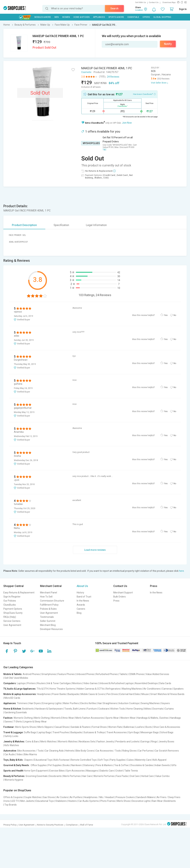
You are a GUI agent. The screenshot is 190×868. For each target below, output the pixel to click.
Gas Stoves (49, 797)
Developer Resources (51, 629)
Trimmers (22, 703)
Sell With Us (141, 2)
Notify (168, 44)
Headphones (44, 694)
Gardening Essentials (16, 712)
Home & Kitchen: (13, 709)
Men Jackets (27, 801)
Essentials (133, 17)
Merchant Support (123, 593)
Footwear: (9, 727)
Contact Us (154, 2)
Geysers (165, 703)
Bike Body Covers (85, 751)
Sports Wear (112, 718)
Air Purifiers (76, 797)
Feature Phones (66, 674)
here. (182, 571)
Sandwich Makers (146, 797)
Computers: (10, 683)
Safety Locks (11, 736)
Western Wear (128, 718)
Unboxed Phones (85, 674)
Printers (31, 683)
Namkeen (76, 765)
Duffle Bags (30, 732)
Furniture (92, 709)
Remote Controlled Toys (84, 760)
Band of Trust (84, 597)
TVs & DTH (42, 689)
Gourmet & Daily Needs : (17, 765)
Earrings (145, 742)
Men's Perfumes (72, 776)
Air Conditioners (152, 689)
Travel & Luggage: (13, 732)
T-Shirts (18, 722)
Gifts (174, 765)
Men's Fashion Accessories (90, 718)
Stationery (89, 765)
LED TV (15, 801)
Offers (146, 17)
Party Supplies (118, 760)
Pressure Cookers (125, 797)
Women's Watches (68, 742)
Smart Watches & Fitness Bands (167, 694)
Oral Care (135, 776)
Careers (81, 609)
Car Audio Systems (88, 801)
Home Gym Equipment (36, 771)
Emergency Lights (52, 703)
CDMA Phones (136, 674)
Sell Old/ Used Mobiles (16, 678)
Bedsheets (28, 709)
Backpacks (73, 694)
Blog (79, 613)
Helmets (70, 751)
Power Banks (59, 694)
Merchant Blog (48, 625)
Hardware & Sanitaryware (49, 709)
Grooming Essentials (37, 776)
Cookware (104, 709)
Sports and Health (13, 771)
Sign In (183, 9)
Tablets (123, 674)
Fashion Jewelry (105, 742)
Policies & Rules (48, 609)
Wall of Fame (87, 825)
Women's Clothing (23, 718)
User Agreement (12, 625)
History (80, 593)
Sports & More (116, 17)
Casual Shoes (62, 727)
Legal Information (96, 225)
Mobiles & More (43, 17)
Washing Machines (132, 689)
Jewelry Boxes (166, 742)
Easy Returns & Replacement (19, 593)
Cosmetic (86, 72)
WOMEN (66, 17)
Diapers (28, 760)
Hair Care (87, 776)
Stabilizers (61, 801)
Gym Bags (134, 732)
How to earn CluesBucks (144, 94)
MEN (57, 17)
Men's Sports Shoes (26, 727)
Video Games (90, 683)
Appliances (99, 17)
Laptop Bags (44, 732)
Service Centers (12, 621)
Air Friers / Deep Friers (169, 797)
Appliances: (10, 703)
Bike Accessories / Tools (30, 751)
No (175, 315)
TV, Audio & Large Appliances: (20, 689)
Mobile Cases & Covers (93, 694)
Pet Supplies (55, 765)
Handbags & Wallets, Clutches (153, 718)
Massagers (92, 771)
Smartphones (49, 674)
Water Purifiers (71, 703)
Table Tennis (131, 771)
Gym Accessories (75, 771)
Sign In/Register (12, 597)
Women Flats (115, 727)
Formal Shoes (99, 727)
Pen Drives (112, 694)
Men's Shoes (124, 801)
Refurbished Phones (107, 674)
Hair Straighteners (107, 703)
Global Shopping (162, 17)
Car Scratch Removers (167, 751)
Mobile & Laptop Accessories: (20, 694)
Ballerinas (129, 727)
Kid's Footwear (61, 760)
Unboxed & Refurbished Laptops (116, 683)
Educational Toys (43, 760)
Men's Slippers (45, 727)
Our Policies (10, 601)
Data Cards (165, 683)
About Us (82, 586)
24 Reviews (113, 77)
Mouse (145, 694)
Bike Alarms (31, 754)
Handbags (175, 718)
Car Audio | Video (13, 754)
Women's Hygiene (14, 780)
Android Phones (31, 674)
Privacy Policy (10, 825)
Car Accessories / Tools (108, 751)
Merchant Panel (49, 593)
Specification (61, 225)
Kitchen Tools (118, 709)
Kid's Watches (12, 745)
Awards (81, 605)
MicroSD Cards (12, 698)
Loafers (140, 727)
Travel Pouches (61, 732)
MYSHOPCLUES (91, 143)
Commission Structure (52, 601)
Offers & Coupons (13, 797)
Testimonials (47, 617)
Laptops (21, 683)
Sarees (8, 722)
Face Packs (122, 776)
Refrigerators (113, 689)
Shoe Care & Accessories (167, 727)
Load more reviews (95, 550)
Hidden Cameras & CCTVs (91, 689)
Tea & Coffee (121, 765)
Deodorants (55, 776)
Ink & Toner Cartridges (59, 683)
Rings (154, 742)
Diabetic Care (107, 771)
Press (116, 601)
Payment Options (13, 609)
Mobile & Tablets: (13, 674)
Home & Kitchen (82, 17)
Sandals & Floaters (80, 727)
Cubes (130, 760)
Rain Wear (157, 801)
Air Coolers (62, 797)
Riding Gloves (129, 751)
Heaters (72, 801)
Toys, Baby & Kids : (14, 760)
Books (66, 765)
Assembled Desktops (146, 683)
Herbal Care (147, 776)
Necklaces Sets (87, 742)
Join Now (127, 123)
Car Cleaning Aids (54, 751)
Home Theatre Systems (62, 689)
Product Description (24, 225)
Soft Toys (103, 760)
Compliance (72, 825)
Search (114, 8)
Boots (149, 727)
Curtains (169, 709)
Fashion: (8, 718)
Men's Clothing (42, 718)
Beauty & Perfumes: (14, 776)
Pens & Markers (104, 765)
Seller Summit (48, 621)
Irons (7, 801)
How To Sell (46, 597)
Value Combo (162, 776)
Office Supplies (39, 765)
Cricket (119, 771)
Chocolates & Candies (142, 765)
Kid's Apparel (160, 760)
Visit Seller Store (159, 83)
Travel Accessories (117, 732)
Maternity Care (143, 760)
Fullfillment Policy (49, 605)
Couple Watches (33, 797)
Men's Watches (48, 742)
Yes (166, 315)
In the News (83, 601)
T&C (104, 150)
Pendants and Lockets (127, 742)
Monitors (77, 683)
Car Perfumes (146, 751)
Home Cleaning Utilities (139, 709)
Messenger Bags (150, 732)
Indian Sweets (162, 765)
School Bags (167, 732)
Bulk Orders (120, 597)
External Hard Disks (130, 694)
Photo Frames (108, 801)
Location (139, 10)
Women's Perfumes (104, 776)
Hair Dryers (35, 703)
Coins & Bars (32, 742)
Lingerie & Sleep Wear (35, 722)
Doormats (158, 709)
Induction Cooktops (129, 703)
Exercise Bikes (57, 771)
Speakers (178, 689)
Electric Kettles (88, 703)
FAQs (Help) (10, 617)
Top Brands (11, 805)
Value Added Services (157, 674)
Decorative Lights (141, 801)
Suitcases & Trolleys (94, 732)
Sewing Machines (150, 703)
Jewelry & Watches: (14, 742)
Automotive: (10, 751)
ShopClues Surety (13, 613)
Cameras (167, 689)
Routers (41, 683)
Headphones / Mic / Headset (99, 797)
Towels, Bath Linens (75, 709)
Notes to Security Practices (50, 825)
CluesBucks (10, 605)
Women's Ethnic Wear (63, 718)
